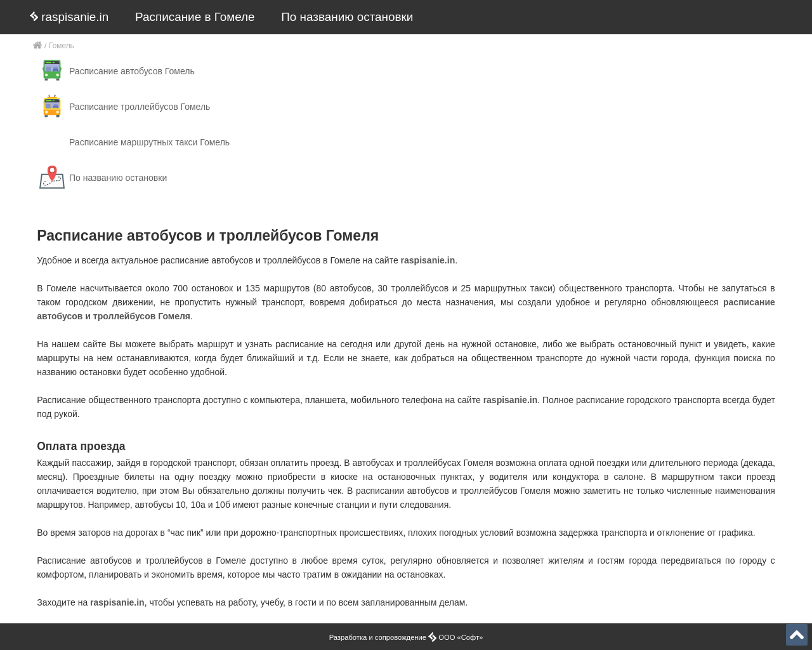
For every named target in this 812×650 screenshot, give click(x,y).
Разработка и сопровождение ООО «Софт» (406, 637)
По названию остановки (347, 17)
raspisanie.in (69, 17)
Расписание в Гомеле (195, 17)
